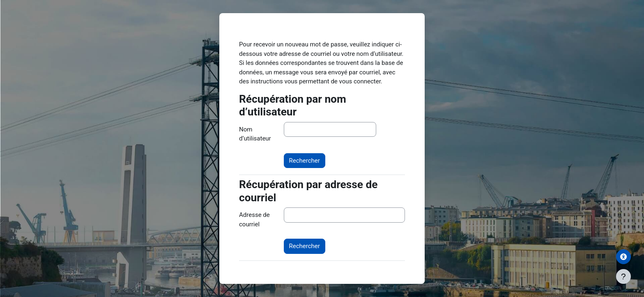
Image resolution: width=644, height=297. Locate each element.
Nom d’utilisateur (255, 134)
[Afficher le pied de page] (623, 276)
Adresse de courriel (254, 220)
